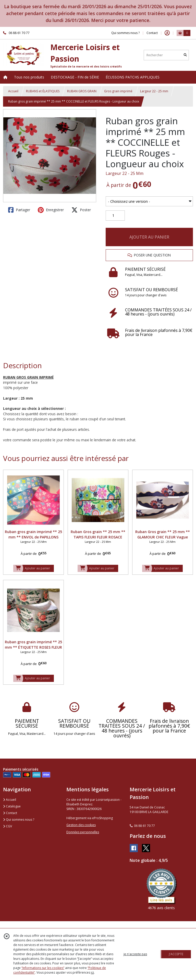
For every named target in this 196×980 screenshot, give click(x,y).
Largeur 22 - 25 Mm (125, 173)
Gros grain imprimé (118, 91)
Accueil (13, 91)
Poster (81, 210)
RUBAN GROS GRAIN (82, 91)
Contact (152, 33)
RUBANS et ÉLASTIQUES (43, 91)
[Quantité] (115, 216)
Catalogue (12, 806)
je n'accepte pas (135, 954)
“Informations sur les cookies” (43, 968)
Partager (19, 210)
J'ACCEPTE (176, 954)
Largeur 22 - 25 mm (154, 91)
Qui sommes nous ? (19, 820)
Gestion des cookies (81, 825)
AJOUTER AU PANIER (149, 237)
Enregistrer (51, 210)
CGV (8, 826)
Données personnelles (83, 832)
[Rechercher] (185, 55)
